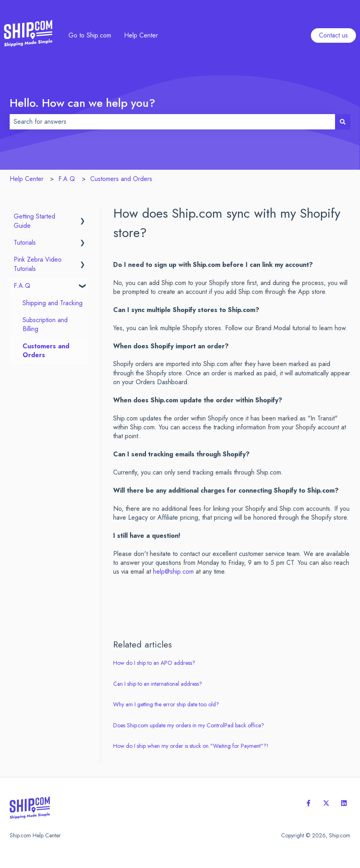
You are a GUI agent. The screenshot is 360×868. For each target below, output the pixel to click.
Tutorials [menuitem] (25, 242)
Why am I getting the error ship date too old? (166, 704)
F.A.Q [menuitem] (22, 286)
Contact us (336, 8)
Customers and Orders (121, 179)
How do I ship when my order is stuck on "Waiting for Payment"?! (191, 746)
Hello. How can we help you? (83, 103)
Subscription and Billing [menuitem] (45, 324)
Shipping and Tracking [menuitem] (53, 303)
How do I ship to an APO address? (154, 663)
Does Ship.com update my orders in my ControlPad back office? (189, 725)
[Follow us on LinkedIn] (344, 803)
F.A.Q (67, 179)
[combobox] (172, 122)
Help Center (141, 35)
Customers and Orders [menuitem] (46, 351)
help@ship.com (173, 571)
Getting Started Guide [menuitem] (34, 221)
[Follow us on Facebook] (308, 803)
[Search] (343, 122)
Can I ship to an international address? (158, 684)
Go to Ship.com (90, 35)
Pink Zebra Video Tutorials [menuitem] (38, 264)
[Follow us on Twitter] (326, 803)
